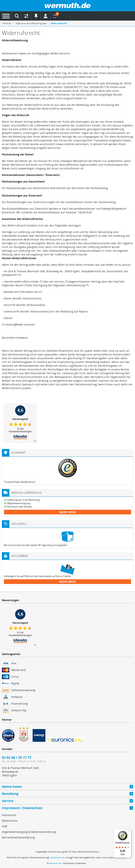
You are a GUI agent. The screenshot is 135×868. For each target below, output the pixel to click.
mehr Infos (67, 512)
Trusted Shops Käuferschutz (20, 482)
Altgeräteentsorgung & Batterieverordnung (29, 832)
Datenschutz (10, 821)
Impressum (9, 815)
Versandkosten (57, 857)
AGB (4, 826)
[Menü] (129, 831)
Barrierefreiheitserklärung (18, 837)
